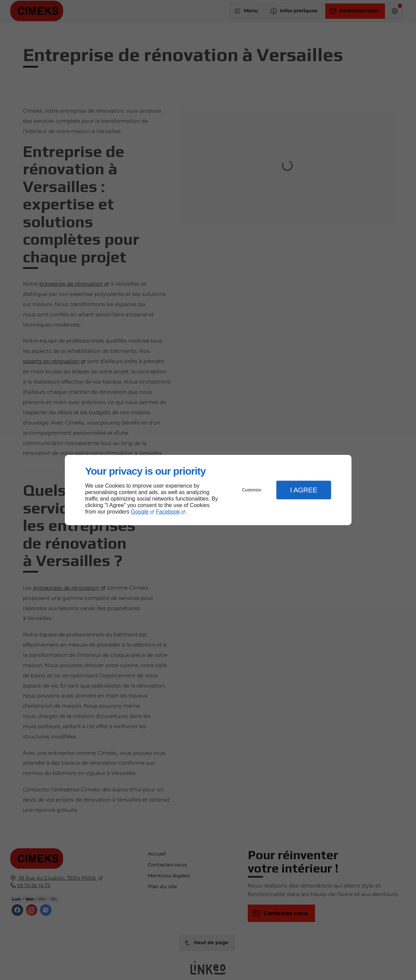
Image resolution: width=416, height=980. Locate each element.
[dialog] (208, 490)
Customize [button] (252, 490)
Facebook (168, 512)
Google (140, 512)
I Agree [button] (304, 490)
